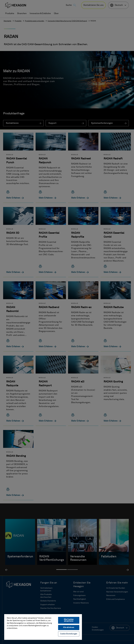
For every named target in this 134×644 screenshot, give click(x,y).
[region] (43, 627)
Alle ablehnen (69, 628)
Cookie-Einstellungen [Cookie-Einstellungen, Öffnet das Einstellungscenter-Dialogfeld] (69, 634)
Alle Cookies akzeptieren (69, 620)
